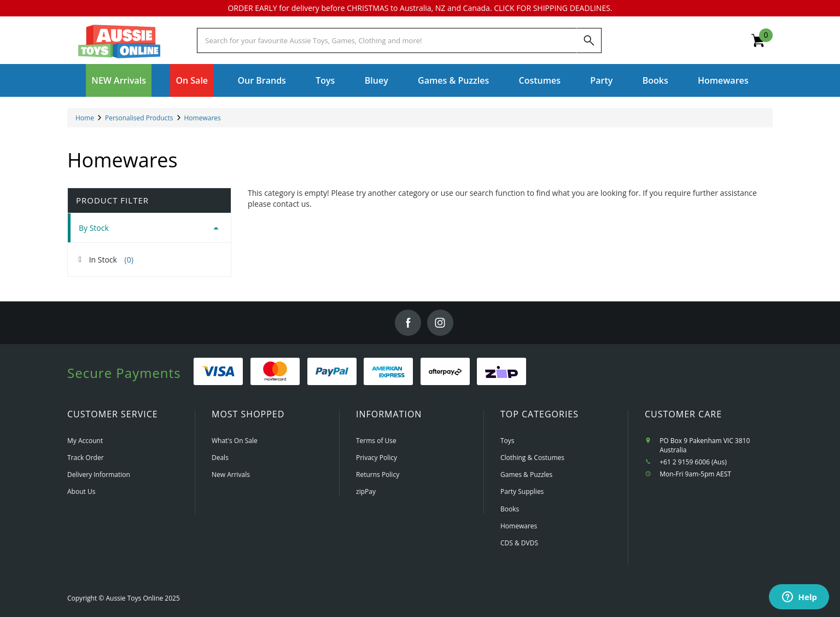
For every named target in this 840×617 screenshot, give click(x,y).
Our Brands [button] (261, 80)
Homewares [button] (723, 80)
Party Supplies (522, 491)
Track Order (86, 458)
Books (655, 80)
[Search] (589, 40)
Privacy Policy (377, 458)
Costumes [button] (540, 80)
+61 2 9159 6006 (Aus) (693, 462)
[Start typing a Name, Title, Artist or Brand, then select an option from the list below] (387, 40)
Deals (220, 458)
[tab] (149, 228)
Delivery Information (99, 475)
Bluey (377, 80)
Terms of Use (376, 441)
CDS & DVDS (519, 543)
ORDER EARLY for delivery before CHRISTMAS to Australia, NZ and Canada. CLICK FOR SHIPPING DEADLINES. (420, 8)
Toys (507, 441)
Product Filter (112, 200)
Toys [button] (325, 80)
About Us (81, 491)
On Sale (192, 80)
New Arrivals (231, 475)
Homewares (519, 526)
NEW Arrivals (119, 80)
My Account (85, 441)
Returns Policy (378, 475)
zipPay (366, 491)
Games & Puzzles (526, 475)
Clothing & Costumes (532, 458)
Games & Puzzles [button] (453, 80)
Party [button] (601, 80)
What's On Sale (235, 441)
